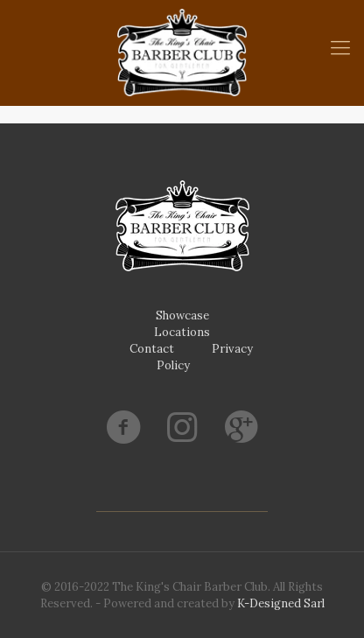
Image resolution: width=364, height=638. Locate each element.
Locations (182, 332)
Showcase (182, 315)
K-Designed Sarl (281, 603)
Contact (152, 349)
